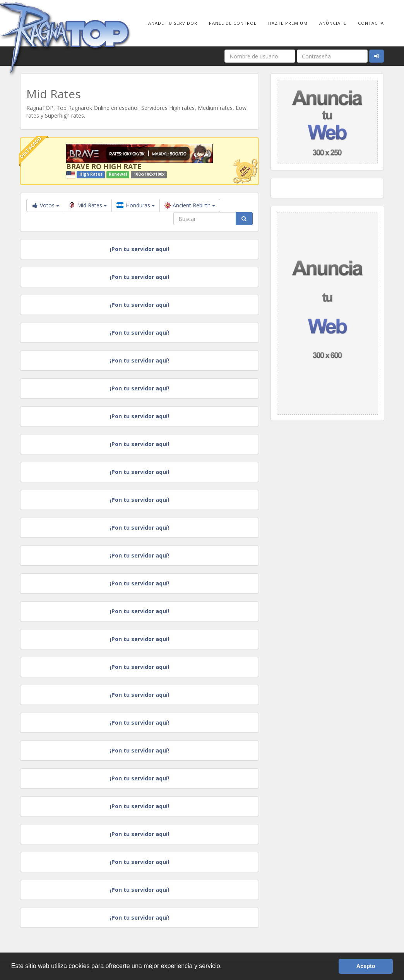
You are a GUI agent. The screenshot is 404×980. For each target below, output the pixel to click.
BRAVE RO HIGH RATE (104, 166)
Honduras (136, 205)
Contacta (371, 23)
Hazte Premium (288, 23)
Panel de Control (233, 23)
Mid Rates (88, 205)
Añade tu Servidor (173, 23)
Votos (45, 205)
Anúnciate (333, 23)
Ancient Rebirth (190, 205)
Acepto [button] (366, 966)
